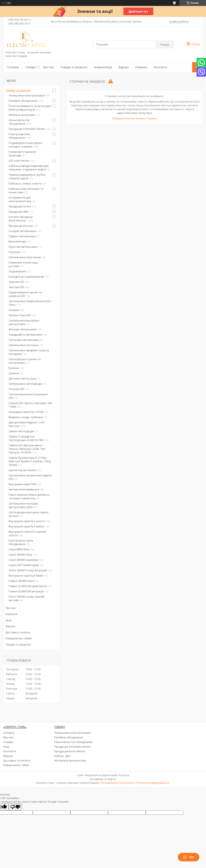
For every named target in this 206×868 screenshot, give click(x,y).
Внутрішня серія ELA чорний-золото (28, 533)
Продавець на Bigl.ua (103, 779)
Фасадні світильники (23, 329)
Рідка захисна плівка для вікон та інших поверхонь (29, 496)
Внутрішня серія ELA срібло (26, 526)
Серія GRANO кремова (23, 560)
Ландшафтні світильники (25, 335)
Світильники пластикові (25, 257)
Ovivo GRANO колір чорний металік (26, 598)
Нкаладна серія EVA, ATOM (26, 412)
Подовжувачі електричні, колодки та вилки (26, 145)
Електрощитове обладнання (19, 136)
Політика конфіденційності (153, 783)
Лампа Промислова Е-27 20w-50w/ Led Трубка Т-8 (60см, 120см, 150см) (30, 461)
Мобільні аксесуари (22, 115)
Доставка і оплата (18, 632)
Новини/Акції (103, 67)
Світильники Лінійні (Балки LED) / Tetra (30, 303)
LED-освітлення (19, 161)
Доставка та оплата (17, 760)
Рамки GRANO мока (22, 581)
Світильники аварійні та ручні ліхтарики (29, 352)
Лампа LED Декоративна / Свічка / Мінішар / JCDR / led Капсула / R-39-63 (27, 449)
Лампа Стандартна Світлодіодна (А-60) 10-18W (26, 438)
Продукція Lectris (20, 206)
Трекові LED (16, 282)
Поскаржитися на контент (117, 783)
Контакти (160, 67)
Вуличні (14, 368)
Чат (189, 857)
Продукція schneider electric (73, 747)
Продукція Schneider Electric (27, 129)
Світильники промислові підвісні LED (30, 477)
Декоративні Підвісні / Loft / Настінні (27, 424)
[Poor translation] (15, 807)
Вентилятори (17, 241)
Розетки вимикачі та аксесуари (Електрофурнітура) (30, 108)
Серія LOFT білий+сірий (24, 565)
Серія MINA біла (19, 549)
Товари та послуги (18, 90)
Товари (30, 67)
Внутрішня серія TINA (22, 484)
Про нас (48, 67)
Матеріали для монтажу (70, 760)
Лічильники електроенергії (27, 95)
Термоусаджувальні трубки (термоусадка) (27, 176)
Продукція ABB (18, 212)
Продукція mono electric (70, 751)
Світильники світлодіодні (25, 384)
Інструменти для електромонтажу (20, 199)
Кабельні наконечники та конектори (26, 190)
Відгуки (123, 67)
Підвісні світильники (22, 236)
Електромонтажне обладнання (21, 542)
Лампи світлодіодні (21, 431)
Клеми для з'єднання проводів (22, 153)
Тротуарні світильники (24, 340)
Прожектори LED (20, 315)
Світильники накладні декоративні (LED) (23, 505)
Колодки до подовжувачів (26, 277)
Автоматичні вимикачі (24, 489)
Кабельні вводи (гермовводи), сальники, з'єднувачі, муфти (29, 168)
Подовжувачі (17, 271)
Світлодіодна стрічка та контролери (25, 361)
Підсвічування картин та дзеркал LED (25, 294)
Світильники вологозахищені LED (28, 396)
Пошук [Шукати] (165, 45)
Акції (9, 620)
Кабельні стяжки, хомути (25, 183)
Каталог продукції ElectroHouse (21, 219)
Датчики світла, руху (22, 378)
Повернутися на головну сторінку (135, 118)
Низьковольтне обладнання (19, 122)
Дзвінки (14, 373)
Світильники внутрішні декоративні (24, 322)
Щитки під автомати (22, 470)
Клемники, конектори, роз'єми (23, 264)
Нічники (14, 310)
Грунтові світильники (23, 247)
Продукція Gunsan (21, 226)
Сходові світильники (22, 231)
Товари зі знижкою (74, 67)
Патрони (15, 252)
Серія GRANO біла (20, 555)
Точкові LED (16, 389)
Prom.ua (124, 775)
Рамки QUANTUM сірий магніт (28, 586)
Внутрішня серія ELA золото (27, 521)
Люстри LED (16, 287)
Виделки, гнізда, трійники (26, 417)
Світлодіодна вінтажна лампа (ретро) (28, 514)
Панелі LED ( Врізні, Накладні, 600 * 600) (30, 405)
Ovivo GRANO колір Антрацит (28, 570)
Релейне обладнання (23, 101)
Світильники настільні (23, 345)
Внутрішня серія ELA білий (26, 576)
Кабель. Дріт (63, 756)
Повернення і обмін (19, 638)
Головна (13, 67)
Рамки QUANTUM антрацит (27, 591)
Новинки (141, 67)
